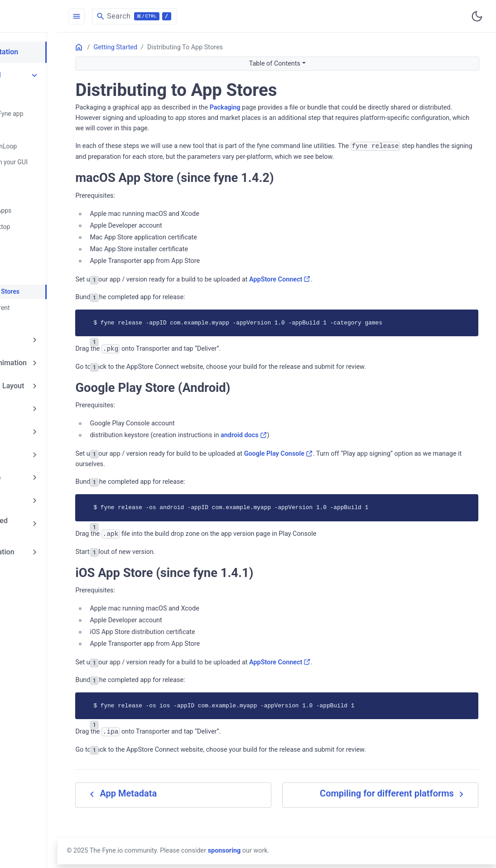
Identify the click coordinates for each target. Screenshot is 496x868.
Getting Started (44, 74)
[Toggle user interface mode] (477, 16)
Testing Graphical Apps (57, 203)
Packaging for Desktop (56, 219)
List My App (38, 545)
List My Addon (42, 567)
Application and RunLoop (59, 142)
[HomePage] (68, 16)
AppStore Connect (358, 290)
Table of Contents (314, 64)
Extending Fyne (44, 451)
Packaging (303, 107)
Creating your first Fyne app (63, 111)
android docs (322, 446)
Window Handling (49, 172)
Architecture (39, 473)
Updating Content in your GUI (65, 157)
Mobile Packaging (49, 234)
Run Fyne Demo (46, 126)
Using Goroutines (48, 188)
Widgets (32, 384)
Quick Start (40, 95)
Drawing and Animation (57, 340)
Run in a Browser (48, 249)
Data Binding (40, 429)
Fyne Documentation (53, 52)
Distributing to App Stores (61, 280)
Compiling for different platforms (70, 296)
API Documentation (51, 523)
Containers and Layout (55, 362)
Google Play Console (356, 465)
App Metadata (44, 265)
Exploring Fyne (43, 318)
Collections (37, 406)
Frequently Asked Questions (47, 498)
